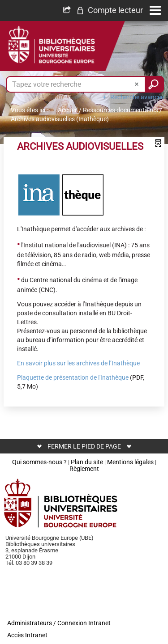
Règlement (84, 469)
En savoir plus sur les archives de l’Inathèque (78, 363)
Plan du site (87, 462)
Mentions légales (130, 462)
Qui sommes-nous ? (39, 462)
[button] (110, 10)
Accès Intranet (27, 635)
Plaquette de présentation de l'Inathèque (73, 377)
